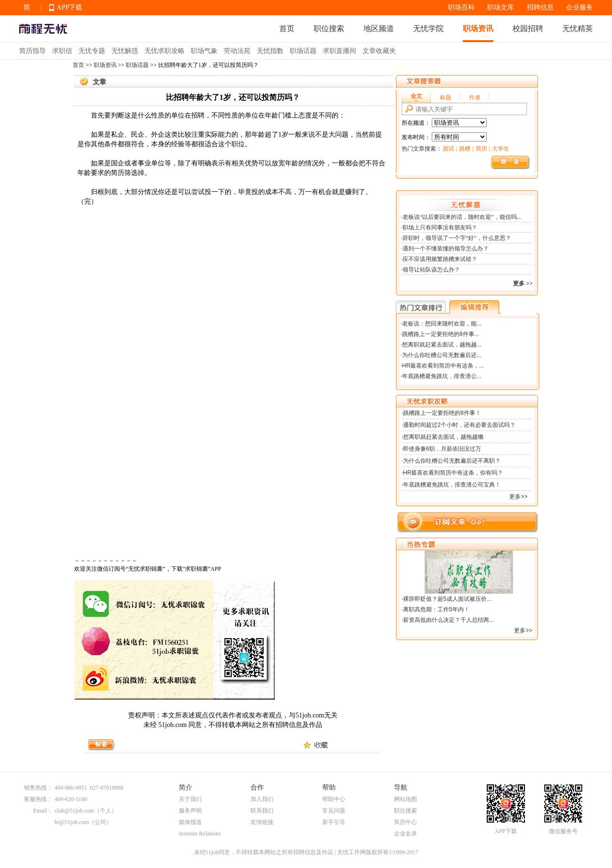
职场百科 (461, 7)
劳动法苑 (237, 51)
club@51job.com (74, 811)
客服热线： (38, 799)
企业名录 (405, 834)
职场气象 (204, 51)
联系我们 (262, 811)
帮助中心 (334, 799)
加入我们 (262, 799)
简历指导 (33, 51)
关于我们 (190, 799)
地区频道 (379, 28)
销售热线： (38, 788)
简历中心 (405, 822)
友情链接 (262, 822)
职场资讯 (478, 28)
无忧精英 (578, 28)
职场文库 (501, 7)
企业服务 (579, 7)
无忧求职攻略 (164, 51)
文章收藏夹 (379, 51)
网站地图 (405, 799)
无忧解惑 (125, 51)
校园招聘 (528, 28)
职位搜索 (329, 28)
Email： (43, 811)
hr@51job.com (72, 822)
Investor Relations (200, 834)
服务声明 (190, 811)
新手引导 (334, 822)
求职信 (62, 51)
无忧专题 (92, 51)
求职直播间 (339, 51)
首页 (287, 28)
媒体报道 (190, 822)
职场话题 (303, 51)
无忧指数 (270, 51)
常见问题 (334, 811)
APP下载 (70, 7)
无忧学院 (428, 28)
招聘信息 (540, 7)
